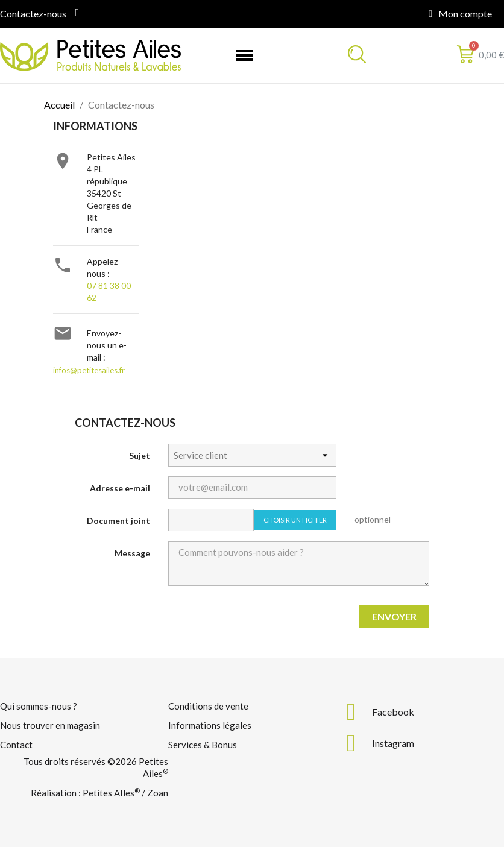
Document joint (118, 521)
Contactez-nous (33, 14)
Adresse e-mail (120, 488)
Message (132, 553)
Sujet (140, 455)
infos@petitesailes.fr (89, 370)
